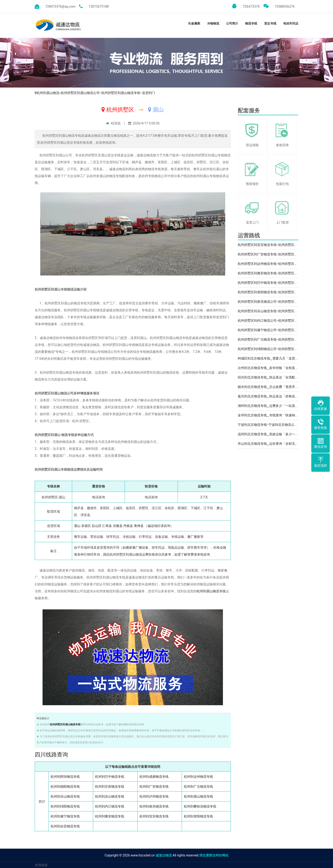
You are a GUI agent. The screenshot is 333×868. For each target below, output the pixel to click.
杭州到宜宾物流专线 (154, 816)
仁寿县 (107, 526)
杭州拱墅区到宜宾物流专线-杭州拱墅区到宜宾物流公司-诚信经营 (285, 245)
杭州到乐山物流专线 (65, 796)
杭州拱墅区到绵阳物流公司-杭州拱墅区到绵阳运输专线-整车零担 (285, 349)
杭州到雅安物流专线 (110, 816)
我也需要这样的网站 (214, 855)
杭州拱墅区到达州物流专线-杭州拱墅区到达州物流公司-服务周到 (285, 264)
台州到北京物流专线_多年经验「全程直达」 (270, 368)
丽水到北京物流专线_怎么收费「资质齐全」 (270, 387)
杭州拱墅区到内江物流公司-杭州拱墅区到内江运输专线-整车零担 (285, 321)
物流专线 (251, 23)
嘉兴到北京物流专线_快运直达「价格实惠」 (270, 396)
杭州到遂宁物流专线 (65, 816)
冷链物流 (213, 23)
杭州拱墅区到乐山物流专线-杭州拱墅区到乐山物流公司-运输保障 (285, 311)
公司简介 (232, 23)
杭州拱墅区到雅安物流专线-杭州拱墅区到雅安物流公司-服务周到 (285, 273)
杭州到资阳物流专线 (198, 816)
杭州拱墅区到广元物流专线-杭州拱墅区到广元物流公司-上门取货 (285, 339)
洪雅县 (118, 526)
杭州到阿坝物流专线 (65, 777)
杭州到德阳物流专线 (65, 786)
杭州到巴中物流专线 (110, 777)
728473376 (246, 6)
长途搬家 (194, 23)
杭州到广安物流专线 (154, 786)
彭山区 (97, 526)
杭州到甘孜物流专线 (110, 786)
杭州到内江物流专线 (110, 806)
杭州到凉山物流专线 (110, 796)
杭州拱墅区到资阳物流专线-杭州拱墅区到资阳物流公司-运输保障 (285, 292)
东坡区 (86, 526)
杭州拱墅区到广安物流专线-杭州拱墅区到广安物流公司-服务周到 (285, 254)
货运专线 (270, 23)
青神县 (139, 526)
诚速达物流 (164, 855)
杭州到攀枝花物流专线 (200, 806)
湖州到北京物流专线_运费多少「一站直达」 (270, 406)
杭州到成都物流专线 (154, 777)
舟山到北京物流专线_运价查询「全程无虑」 (270, 444)
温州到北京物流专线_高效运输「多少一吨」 (270, 434)
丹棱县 (128, 526)
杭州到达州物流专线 (198, 777)
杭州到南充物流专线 (154, 806)
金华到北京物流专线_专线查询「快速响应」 (270, 415)
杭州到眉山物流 (48, 93)
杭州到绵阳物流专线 (65, 806)
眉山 (77, 526)
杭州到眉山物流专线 (211, 591)
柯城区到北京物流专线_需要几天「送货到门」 (271, 358)
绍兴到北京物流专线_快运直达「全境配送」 (270, 377)
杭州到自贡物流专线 (65, 826)
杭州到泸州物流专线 (154, 796)
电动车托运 (291, 23)
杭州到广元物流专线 (198, 786)
